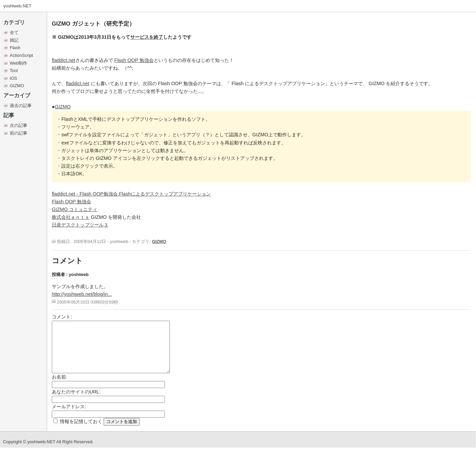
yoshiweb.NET (17, 6)
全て (14, 32)
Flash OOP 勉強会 (134, 60)
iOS (13, 78)
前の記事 (19, 133)
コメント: (62, 317)
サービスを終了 (147, 37)
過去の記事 (21, 106)
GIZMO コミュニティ (75, 209)
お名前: (60, 377)
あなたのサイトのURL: (76, 392)
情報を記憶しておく (81, 421)
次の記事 (19, 125)
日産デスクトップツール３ (80, 225)
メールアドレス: (69, 407)
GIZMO (17, 86)
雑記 (14, 40)
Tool (14, 71)
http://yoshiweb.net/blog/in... (82, 294)
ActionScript (21, 55)
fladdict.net (64, 60)
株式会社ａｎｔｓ (71, 217)
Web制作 (19, 63)
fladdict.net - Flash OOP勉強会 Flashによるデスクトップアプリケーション (131, 194)
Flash (15, 48)
